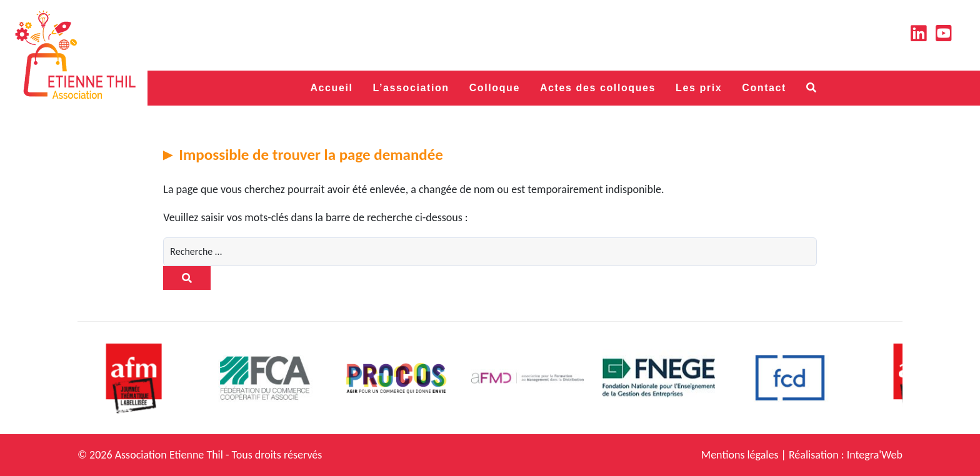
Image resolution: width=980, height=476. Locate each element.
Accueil (331, 88)
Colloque (495, 88)
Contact (764, 88)
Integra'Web (875, 455)
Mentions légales (740, 455)
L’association (411, 88)
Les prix (699, 88)
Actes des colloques (598, 88)
